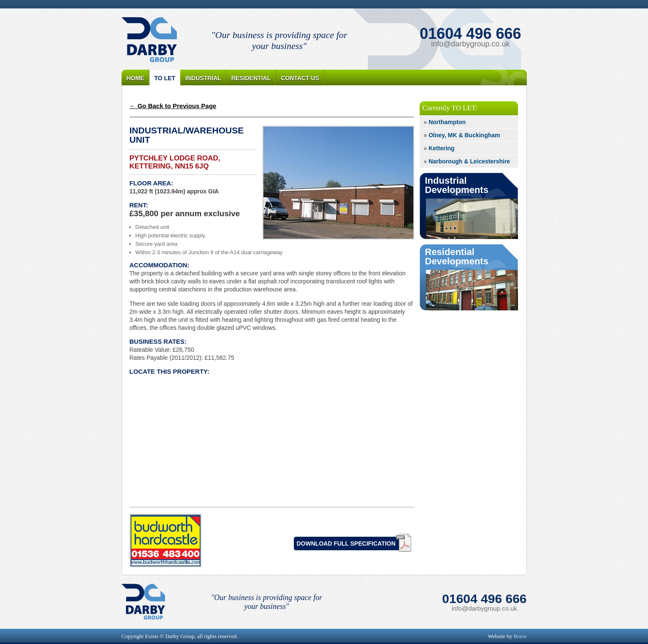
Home (136, 78)
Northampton (445, 122)
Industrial (203, 78)
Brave (520, 636)
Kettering (439, 148)
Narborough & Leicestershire (467, 161)
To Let (165, 78)
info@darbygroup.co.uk (470, 44)
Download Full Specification (346, 543)
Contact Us (300, 78)
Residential (251, 78)
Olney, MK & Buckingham (462, 135)
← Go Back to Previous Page (173, 106)
